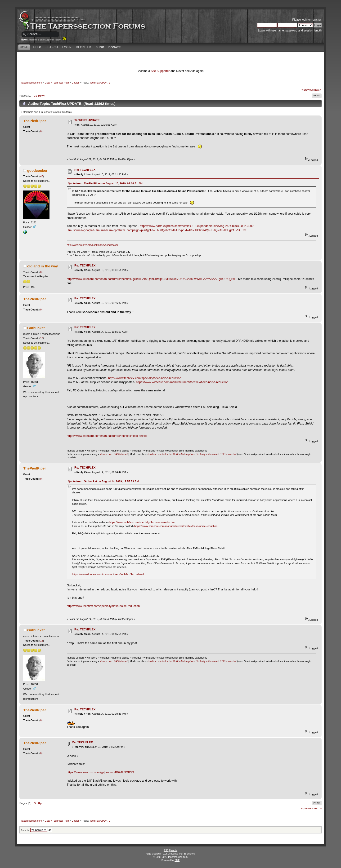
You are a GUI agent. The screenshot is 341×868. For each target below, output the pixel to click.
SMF (177, 860)
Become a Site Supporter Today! (48, 40)
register (316, 20)
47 (42, 176)
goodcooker (37, 170)
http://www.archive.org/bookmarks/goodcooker (92, 245)
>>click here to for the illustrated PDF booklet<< (192, 454)
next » (318, 90)
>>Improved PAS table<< (114, 454)
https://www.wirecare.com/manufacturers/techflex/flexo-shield (107, 436)
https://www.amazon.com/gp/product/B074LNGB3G (100, 772)
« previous (308, 90)
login (305, 20)
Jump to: (25, 830)
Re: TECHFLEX (85, 170)
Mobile (174, 850)
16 (42, 338)
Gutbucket (36, 328)
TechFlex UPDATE (87, 120)
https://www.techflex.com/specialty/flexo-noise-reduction (145, 378)
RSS (166, 850)
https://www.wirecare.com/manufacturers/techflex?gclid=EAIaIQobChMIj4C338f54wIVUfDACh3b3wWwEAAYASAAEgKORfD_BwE (152, 279)
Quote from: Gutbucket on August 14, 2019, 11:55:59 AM (103, 481)
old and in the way (43, 266)
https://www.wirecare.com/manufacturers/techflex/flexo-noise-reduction (182, 382)
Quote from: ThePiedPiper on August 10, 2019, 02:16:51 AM (105, 183)
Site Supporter (160, 71)
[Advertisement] (115, 60)
